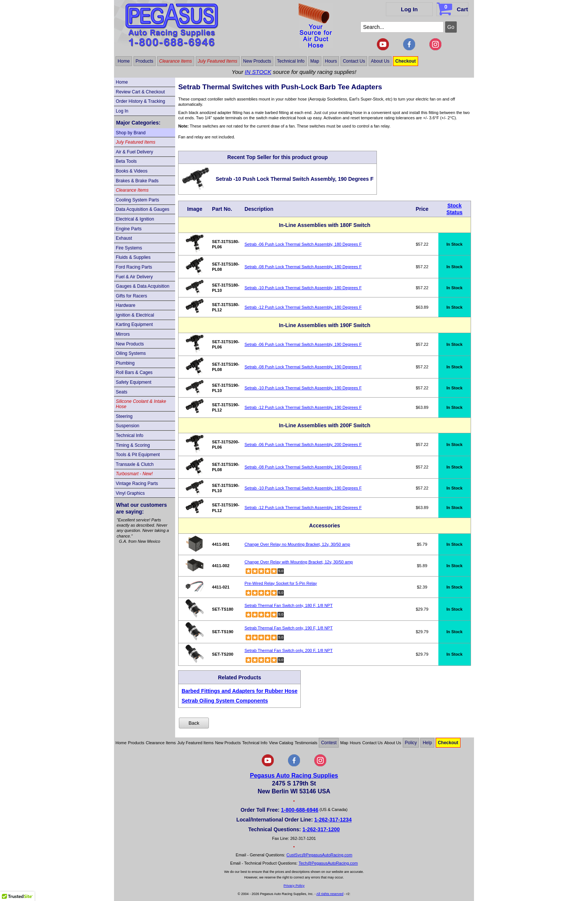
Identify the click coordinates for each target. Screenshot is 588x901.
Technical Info (291, 61)
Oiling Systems (131, 353)
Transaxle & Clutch (135, 464)
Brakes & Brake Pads (137, 181)
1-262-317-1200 (321, 829)
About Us (380, 61)
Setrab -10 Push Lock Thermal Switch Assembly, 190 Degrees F (303, 388)
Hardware (126, 305)
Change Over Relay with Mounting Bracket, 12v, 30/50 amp (299, 562)
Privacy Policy (294, 886)
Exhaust (124, 238)
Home (124, 61)
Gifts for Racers (131, 296)
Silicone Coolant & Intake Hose (141, 404)
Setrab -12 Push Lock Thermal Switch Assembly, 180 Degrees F (303, 307)
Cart (453, 8)
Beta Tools (126, 161)
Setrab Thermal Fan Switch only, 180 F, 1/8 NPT (289, 605)
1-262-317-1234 (333, 820)
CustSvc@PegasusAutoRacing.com (319, 855)
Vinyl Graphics (130, 493)
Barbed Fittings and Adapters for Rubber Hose (239, 691)
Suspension (128, 426)
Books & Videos (132, 171)
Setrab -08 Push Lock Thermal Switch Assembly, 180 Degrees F (303, 267)
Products (144, 61)
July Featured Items (217, 61)
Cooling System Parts (137, 200)
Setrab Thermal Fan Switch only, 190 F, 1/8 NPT (289, 628)
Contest (329, 743)
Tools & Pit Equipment (138, 455)
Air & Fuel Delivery (134, 152)
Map (315, 61)
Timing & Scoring (133, 445)
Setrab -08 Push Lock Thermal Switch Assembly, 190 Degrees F (303, 367)
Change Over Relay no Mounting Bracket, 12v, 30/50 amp (297, 544)
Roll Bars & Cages (134, 372)
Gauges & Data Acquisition (143, 286)
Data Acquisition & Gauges (143, 209)
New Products (257, 61)
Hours (331, 61)
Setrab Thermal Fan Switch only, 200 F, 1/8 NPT (289, 650)
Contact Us (354, 61)
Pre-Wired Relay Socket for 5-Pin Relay (281, 583)
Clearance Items (175, 61)
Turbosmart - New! (134, 474)
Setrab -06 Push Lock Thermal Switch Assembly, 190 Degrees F (303, 344)
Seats (122, 392)
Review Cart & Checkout (140, 92)
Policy (411, 743)
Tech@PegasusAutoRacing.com (328, 863)
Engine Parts (129, 229)
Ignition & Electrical (135, 315)
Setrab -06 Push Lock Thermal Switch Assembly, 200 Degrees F (303, 444)
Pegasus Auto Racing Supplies (294, 776)
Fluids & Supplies (133, 257)
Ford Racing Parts (134, 267)
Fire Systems (129, 248)
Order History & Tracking (140, 101)
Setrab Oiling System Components (225, 701)
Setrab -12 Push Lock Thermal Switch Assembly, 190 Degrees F (303, 407)
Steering (124, 416)
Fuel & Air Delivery (134, 277)
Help (427, 743)
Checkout (406, 61)
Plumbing (125, 363)
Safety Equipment (134, 382)
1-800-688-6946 (300, 810)
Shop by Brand (131, 133)
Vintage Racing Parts (137, 484)
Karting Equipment (134, 324)
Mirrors (123, 334)
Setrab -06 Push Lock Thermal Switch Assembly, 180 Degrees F (303, 244)
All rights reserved (330, 894)
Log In (409, 9)
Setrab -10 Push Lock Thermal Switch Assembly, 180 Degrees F (303, 288)
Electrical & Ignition (135, 219)
